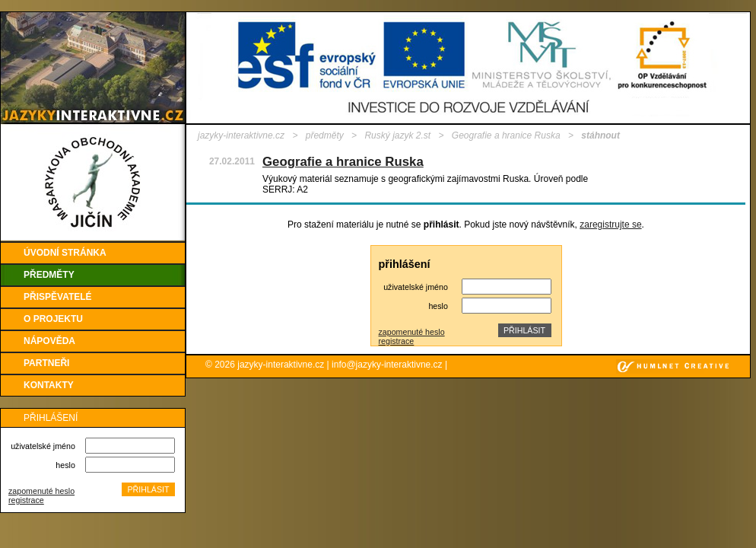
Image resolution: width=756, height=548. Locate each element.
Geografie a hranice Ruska (506, 135)
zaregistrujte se (610, 225)
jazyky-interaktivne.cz (241, 135)
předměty (325, 135)
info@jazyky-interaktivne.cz (387, 365)
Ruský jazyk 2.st (397, 135)
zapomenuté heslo (41, 491)
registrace (26, 500)
